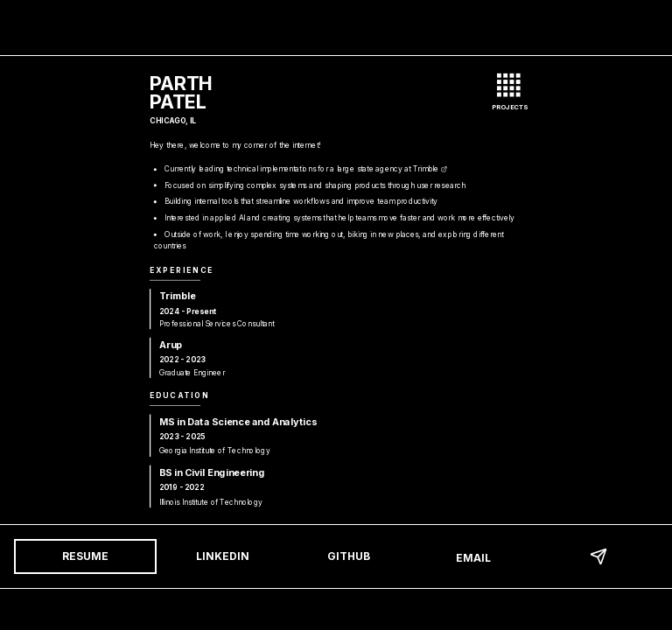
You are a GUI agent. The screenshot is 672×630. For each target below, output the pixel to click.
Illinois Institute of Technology (216, 501)
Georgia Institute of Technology (220, 450)
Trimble (430, 168)
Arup (176, 344)
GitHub (349, 556)
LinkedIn (223, 556)
